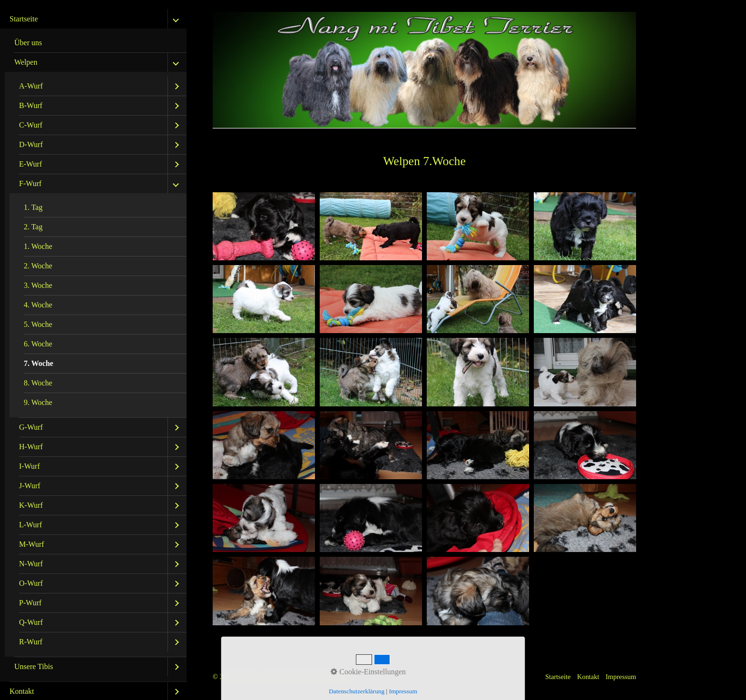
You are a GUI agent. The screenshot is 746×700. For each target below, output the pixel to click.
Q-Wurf (31, 622)
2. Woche (38, 266)
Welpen (26, 62)
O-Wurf (31, 583)
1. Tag (33, 207)
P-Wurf (30, 603)
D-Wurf (31, 144)
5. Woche (38, 324)
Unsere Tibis (34, 666)
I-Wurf (29, 466)
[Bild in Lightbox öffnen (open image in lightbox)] (264, 226)
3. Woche (38, 285)
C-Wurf (31, 125)
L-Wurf (30, 525)
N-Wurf (31, 564)
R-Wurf (31, 642)
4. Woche (38, 305)
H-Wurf (31, 447)
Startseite (24, 19)
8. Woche (38, 383)
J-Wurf (30, 486)
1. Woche (38, 246)
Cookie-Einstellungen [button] (368, 672)
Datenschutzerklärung (357, 691)
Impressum (621, 677)
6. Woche (38, 344)
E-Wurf (30, 164)
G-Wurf (31, 427)
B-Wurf (31, 105)
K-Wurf (31, 505)
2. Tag (33, 227)
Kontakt (588, 677)
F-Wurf (30, 183)
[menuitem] (93, 346)
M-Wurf (32, 544)
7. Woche (39, 363)
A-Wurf (31, 86)
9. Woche (38, 402)
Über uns (28, 43)
